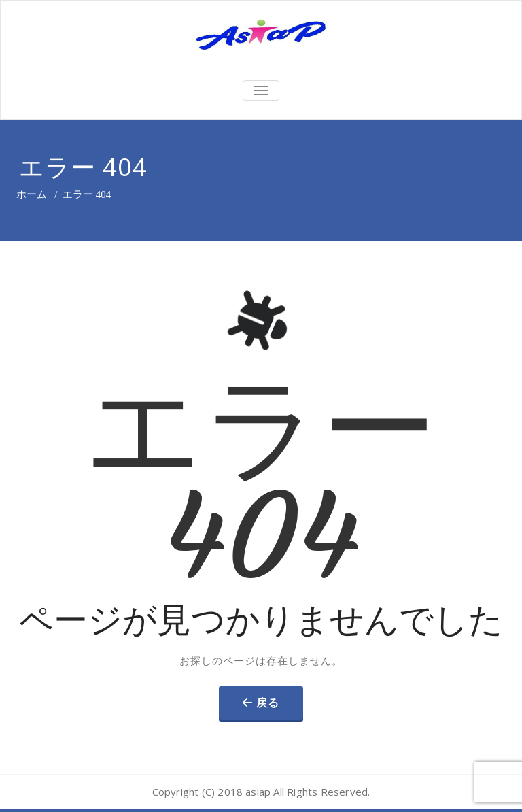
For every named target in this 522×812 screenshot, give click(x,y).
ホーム (32, 194)
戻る (268, 703)
